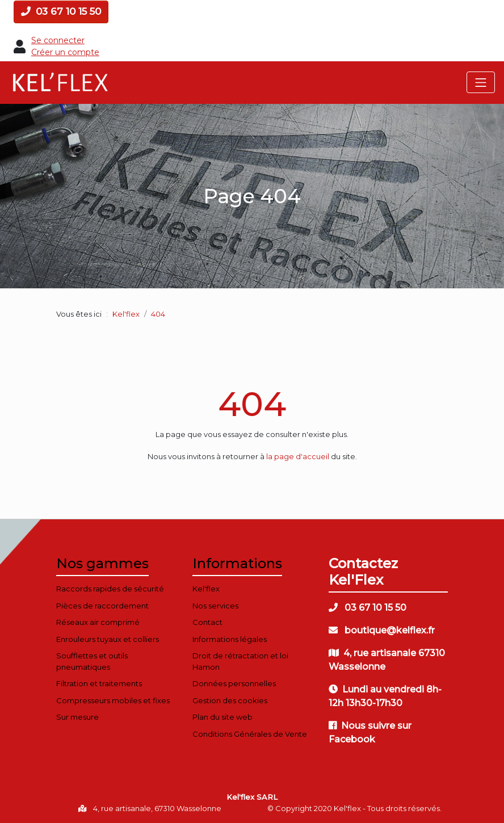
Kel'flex (126, 314)
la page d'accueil (298, 456)
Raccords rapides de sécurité (110, 589)
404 (252, 404)
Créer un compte (65, 52)
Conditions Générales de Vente (250, 734)
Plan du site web (222, 717)
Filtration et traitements (99, 683)
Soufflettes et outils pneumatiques (92, 661)
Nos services (215, 606)
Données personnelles (234, 683)
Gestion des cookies (230, 700)
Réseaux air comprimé (98, 622)
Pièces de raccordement (102, 606)
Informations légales (230, 639)
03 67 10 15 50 (61, 11)
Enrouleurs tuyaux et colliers (108, 639)
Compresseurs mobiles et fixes (113, 700)
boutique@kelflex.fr (382, 630)
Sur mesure (77, 717)
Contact (207, 622)
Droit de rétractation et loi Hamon (240, 661)
